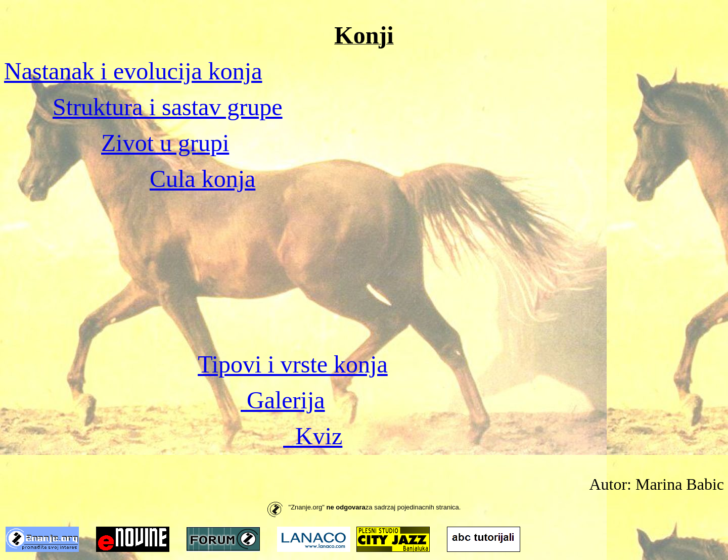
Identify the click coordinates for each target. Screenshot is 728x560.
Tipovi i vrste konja (293, 364)
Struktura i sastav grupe (168, 107)
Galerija (283, 400)
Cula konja (202, 179)
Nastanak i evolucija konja (133, 71)
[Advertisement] (364, 271)
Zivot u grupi (165, 143)
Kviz (313, 436)
